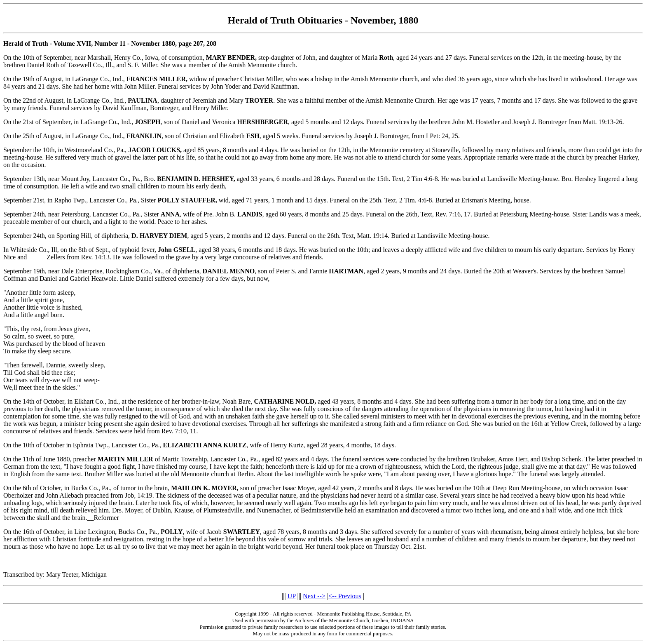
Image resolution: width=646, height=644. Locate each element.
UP (292, 596)
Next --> (314, 596)
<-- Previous (345, 596)
